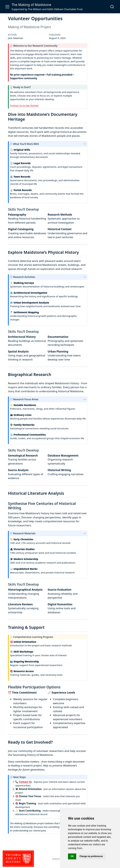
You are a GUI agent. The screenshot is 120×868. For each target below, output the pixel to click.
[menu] (7, 7)
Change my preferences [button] (91, 856)
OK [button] (72, 856)
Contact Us (25, 782)
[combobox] (112, 7)
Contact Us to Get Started (24, 105)
